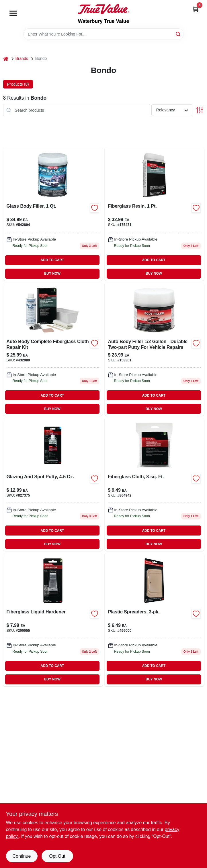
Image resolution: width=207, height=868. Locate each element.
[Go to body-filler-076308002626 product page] (154, 349)
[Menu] (13, 13)
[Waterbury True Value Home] (103, 9)
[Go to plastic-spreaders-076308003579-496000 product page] (154, 620)
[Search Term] (103, 34)
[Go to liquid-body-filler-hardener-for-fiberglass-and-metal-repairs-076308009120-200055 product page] (53, 620)
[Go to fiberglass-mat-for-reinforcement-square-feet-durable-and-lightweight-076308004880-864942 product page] (154, 484)
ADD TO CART (52, 260)
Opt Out (57, 856)
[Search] (178, 34)
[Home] (6, 59)
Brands (22, 58)
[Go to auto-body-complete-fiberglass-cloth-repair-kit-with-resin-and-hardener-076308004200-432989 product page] (53, 349)
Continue (22, 856)
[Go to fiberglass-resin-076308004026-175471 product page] (154, 214)
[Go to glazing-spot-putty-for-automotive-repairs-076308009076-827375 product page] (53, 484)
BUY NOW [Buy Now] (52, 273)
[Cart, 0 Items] (196, 9)
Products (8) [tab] (18, 84)
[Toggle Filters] (200, 110)
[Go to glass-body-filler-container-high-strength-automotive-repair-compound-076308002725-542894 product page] (53, 214)
